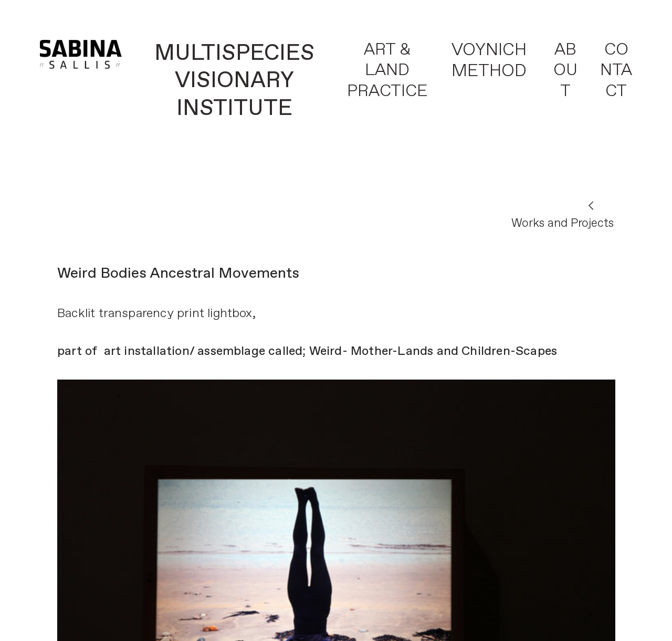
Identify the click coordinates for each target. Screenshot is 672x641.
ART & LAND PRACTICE (387, 71)
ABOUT (565, 71)
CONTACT (616, 71)
